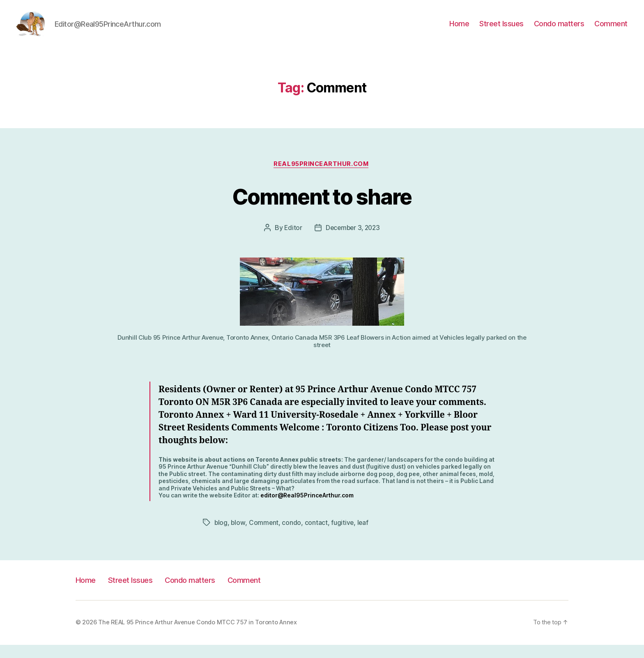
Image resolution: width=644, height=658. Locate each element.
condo (292, 536)
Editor (292, 241)
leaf (364, 536)
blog (221, 536)
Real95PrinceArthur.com (322, 177)
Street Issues (501, 30)
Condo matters (559, 30)
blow (238, 536)
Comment (611, 30)
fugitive (343, 536)
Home (459, 30)
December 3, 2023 (353, 241)
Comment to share (322, 208)
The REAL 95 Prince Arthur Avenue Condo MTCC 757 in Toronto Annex (198, 635)
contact (317, 536)
